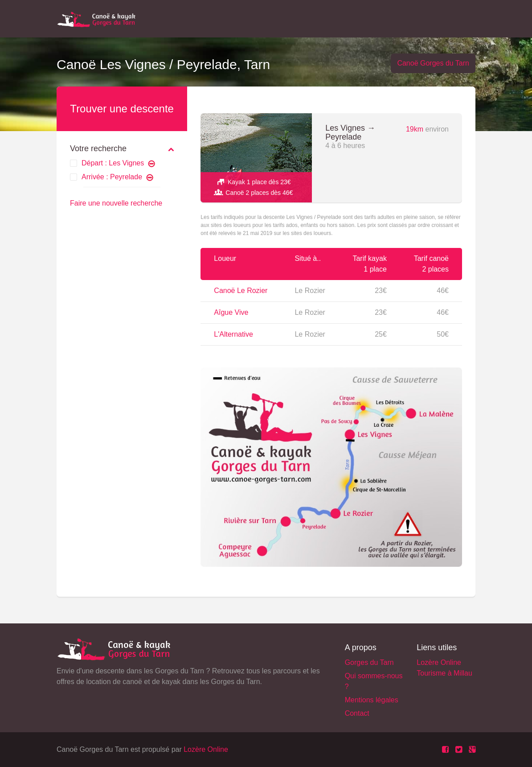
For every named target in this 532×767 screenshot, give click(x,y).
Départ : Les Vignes (118, 163)
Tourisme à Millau (444, 673)
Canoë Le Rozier (241, 291)
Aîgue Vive (231, 312)
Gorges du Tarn (369, 662)
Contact (357, 713)
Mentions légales (372, 700)
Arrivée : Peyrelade (117, 177)
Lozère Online (439, 662)
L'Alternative (233, 334)
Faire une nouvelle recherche (116, 203)
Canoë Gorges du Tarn (433, 63)
